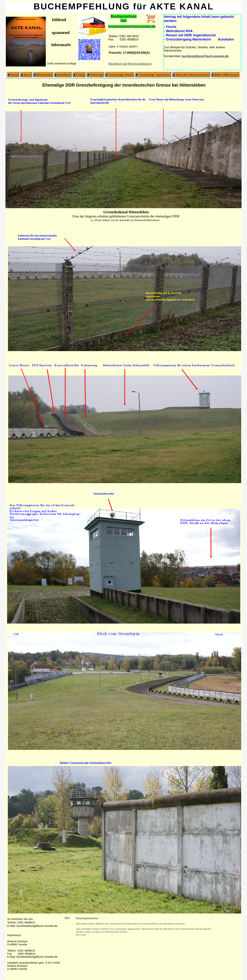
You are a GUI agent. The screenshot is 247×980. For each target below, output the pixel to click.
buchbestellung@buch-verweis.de (132, 26)
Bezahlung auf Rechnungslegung (130, 64)
